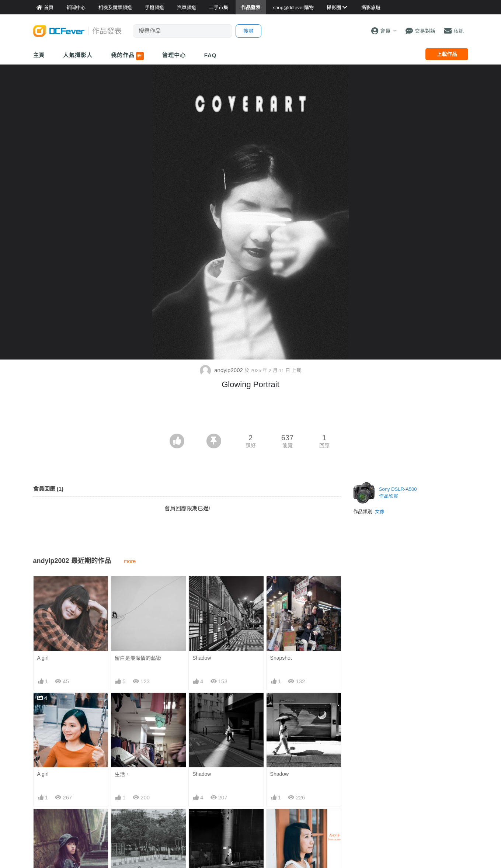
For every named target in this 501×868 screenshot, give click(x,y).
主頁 (39, 55)
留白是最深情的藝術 (138, 658)
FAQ (211, 55)
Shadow (202, 658)
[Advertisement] (251, 413)
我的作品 (127, 56)
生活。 (122, 774)
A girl (43, 658)
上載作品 (447, 54)
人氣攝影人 (78, 55)
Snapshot (281, 658)
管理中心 (174, 55)
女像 (380, 512)
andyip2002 (222, 370)
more (130, 561)
